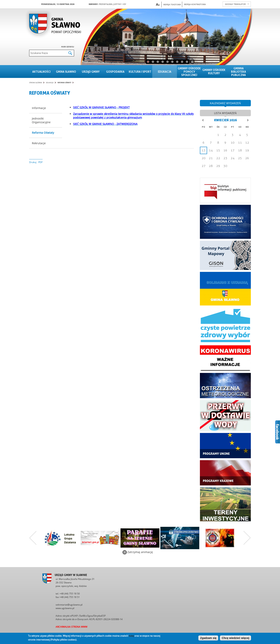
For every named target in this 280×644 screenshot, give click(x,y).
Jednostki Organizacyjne (41, 120)
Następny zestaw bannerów (247, 538)
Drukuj (33, 162)
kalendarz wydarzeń (225, 103)
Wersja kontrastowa (195, 4)
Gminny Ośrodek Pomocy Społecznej (189, 72)
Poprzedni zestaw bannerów (33, 538)
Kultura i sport (140, 72)
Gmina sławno (66, 72)
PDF (40, 162)
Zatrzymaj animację (140, 552)
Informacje (39, 108)
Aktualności (41, 72)
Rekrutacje (39, 143)
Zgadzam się (208, 638)
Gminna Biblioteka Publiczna (238, 72)
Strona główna (36, 82)
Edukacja (165, 72)
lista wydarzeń (225, 113)
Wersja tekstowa (172, 4)
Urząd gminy (91, 72)
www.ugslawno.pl (65, 608)
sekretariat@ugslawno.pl (69, 605)
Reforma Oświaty (64, 82)
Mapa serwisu (68, 47)
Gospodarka (115, 72)
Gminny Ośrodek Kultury (214, 72)
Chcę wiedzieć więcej (235, 638)
